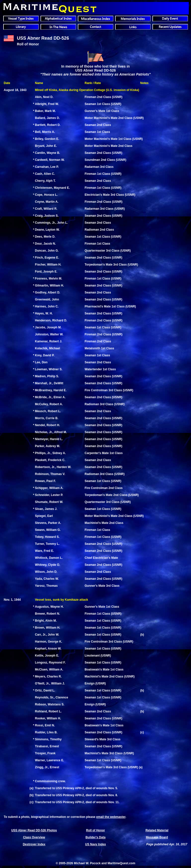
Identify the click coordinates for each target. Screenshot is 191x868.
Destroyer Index (34, 844)
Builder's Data (95, 837)
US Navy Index (95, 844)
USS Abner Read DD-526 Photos (34, 830)
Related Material (157, 830)
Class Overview (34, 837)
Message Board (157, 837)
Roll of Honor (95, 830)
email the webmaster (111, 817)
